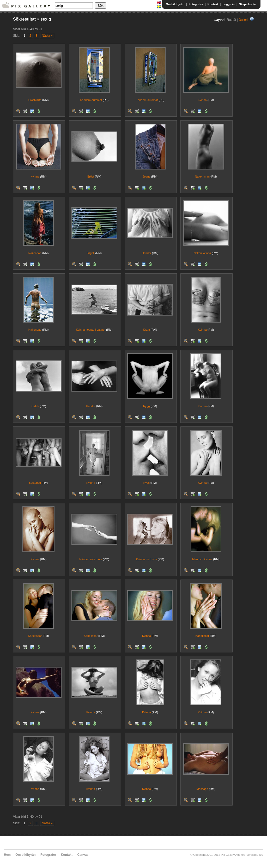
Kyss (147, 483)
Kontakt (213, 4)
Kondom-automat (91, 100)
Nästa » (47, 36)
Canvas (83, 855)
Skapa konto (248, 4)
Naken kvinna (202, 253)
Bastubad (35, 483)
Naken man (202, 177)
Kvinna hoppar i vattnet (91, 330)
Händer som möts (91, 559)
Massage (202, 789)
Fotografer (196, 4)
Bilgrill (91, 253)
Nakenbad (35, 253)
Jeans (146, 177)
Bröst (91, 177)
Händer (147, 253)
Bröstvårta (35, 100)
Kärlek (35, 406)
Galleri (243, 20)
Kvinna (202, 100)
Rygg (147, 406)
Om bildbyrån (175, 4)
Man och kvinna (202, 559)
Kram (147, 330)
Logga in (229, 4)
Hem (7, 855)
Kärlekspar (35, 636)
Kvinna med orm (147, 559)
